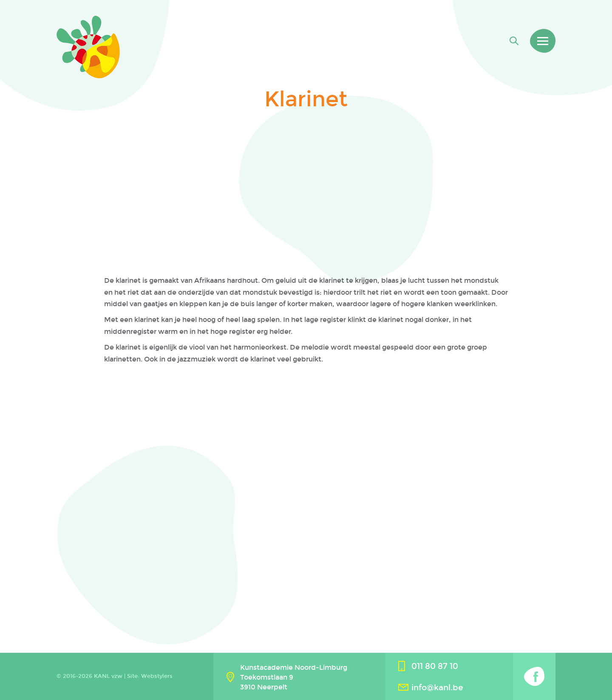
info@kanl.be (437, 687)
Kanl (88, 47)
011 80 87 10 (435, 666)
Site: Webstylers (150, 676)
